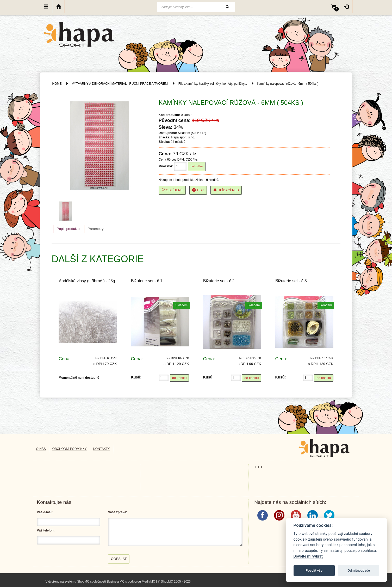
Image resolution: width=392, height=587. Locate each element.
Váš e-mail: (45, 512)
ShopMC (83, 582)
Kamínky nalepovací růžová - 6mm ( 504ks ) (288, 84)
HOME (57, 84)
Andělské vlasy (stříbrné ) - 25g (87, 281)
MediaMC (148, 582)
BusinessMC (116, 582)
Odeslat (119, 559)
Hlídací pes (226, 190)
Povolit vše (314, 570)
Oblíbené (172, 190)
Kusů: (136, 377)
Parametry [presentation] (96, 229)
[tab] (68, 229)
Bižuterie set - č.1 (147, 281)
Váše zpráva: (118, 512)
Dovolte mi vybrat (308, 556)
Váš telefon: (46, 530)
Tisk (198, 190)
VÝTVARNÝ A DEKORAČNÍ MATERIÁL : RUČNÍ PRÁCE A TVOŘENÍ (120, 84)
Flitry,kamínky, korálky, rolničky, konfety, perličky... (213, 84)
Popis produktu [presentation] (68, 229)
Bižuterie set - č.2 (219, 281)
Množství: (166, 166)
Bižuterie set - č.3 (291, 281)
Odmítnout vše (359, 570)
